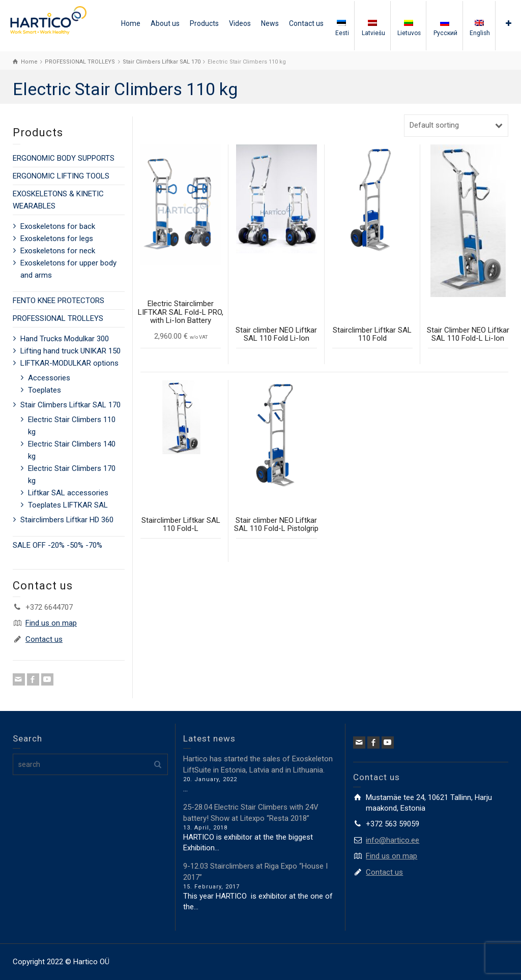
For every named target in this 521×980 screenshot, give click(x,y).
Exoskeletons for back (58, 226)
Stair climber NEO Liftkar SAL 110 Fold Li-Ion (276, 334)
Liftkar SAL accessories (68, 493)
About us (165, 23)
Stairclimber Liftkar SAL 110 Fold (372, 334)
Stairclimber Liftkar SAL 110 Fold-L (181, 525)
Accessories (49, 378)
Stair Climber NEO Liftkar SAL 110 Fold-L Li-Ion (468, 334)
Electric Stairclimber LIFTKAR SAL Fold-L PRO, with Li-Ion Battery (181, 312)
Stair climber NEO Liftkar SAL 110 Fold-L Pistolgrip (276, 525)
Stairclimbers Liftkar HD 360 (67, 520)
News (270, 23)
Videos (240, 23)
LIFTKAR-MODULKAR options (69, 363)
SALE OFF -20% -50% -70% (57, 545)
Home (131, 23)
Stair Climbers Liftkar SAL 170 (70, 405)
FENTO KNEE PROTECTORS (59, 301)
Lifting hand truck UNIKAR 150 (70, 351)
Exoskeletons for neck (58, 251)
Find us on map (51, 623)
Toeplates (45, 390)
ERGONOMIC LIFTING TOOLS (61, 176)
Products (204, 23)
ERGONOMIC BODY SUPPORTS (64, 158)
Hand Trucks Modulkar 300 (65, 339)
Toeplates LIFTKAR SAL (68, 505)
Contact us (306, 23)
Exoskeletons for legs (57, 239)
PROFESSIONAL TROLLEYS (58, 318)
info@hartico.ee (393, 840)
